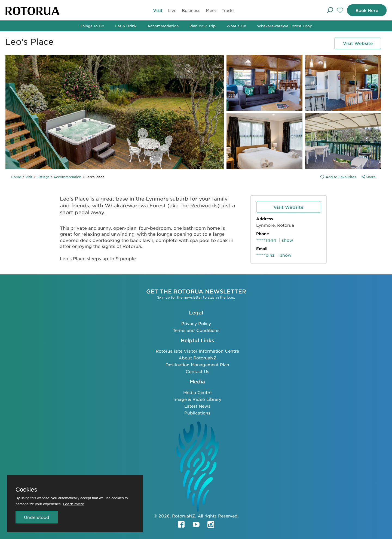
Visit (158, 10)
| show (286, 240)
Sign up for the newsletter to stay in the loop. (196, 297)
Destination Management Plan (197, 364)
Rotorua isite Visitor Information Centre (197, 351)
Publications (197, 413)
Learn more (73, 504)
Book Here (367, 10)
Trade (228, 10)
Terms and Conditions (196, 330)
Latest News (197, 406)
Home (16, 177)
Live (172, 10)
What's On (236, 26)
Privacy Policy (196, 323)
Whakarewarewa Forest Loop (285, 26)
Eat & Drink (126, 26)
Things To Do (92, 26)
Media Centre (197, 392)
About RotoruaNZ (197, 358)
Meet (211, 10)
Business (191, 10)
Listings (43, 177)
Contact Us (197, 371)
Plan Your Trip (203, 26)
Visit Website (358, 43)
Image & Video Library (197, 399)
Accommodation (163, 26)
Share (369, 177)
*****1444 (266, 240)
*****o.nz (265, 255)
